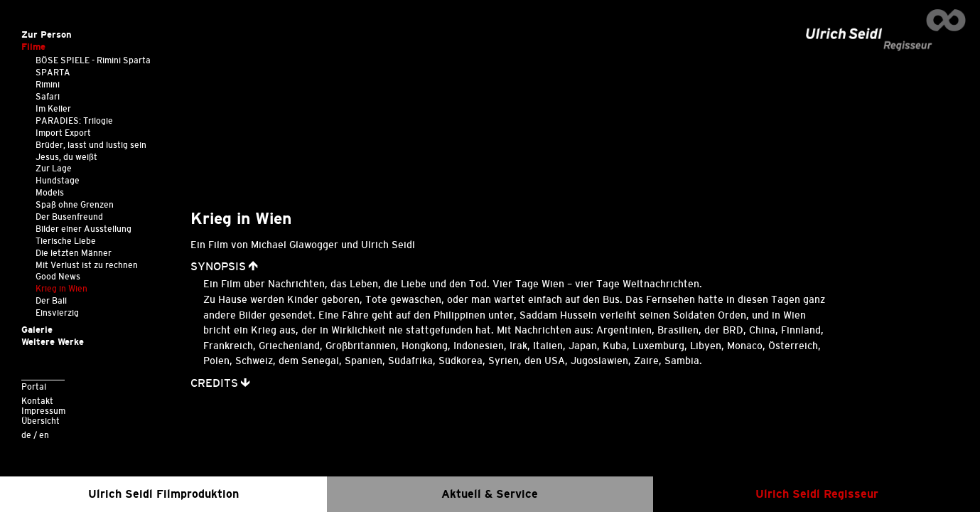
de (26, 435)
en (44, 435)
